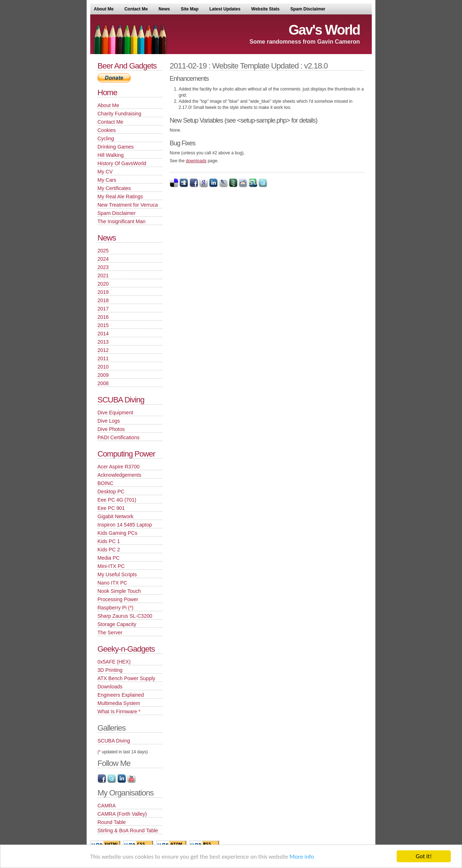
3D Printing (110, 670)
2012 (103, 350)
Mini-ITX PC (111, 566)
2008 (103, 383)
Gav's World (324, 30)
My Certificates (114, 188)
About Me (104, 9)
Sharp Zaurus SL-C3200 (125, 616)
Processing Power (118, 599)
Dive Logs (109, 421)
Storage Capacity (117, 624)
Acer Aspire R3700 (119, 467)
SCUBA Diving (121, 400)
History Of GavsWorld (122, 163)
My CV (105, 172)
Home (107, 92)
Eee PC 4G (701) (117, 500)
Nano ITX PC (112, 583)
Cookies (107, 130)
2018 (103, 300)
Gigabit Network (115, 516)
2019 (103, 292)
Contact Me (136, 9)
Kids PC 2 (109, 550)
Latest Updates (225, 9)
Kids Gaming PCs (117, 533)
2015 (103, 325)
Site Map (190, 9)
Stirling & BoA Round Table (128, 830)
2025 (103, 251)
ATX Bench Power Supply (126, 678)
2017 (103, 309)
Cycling (106, 138)
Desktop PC (111, 492)
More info (302, 857)
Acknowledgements (119, 475)
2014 (103, 334)
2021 (103, 276)
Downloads (110, 687)
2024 (103, 259)
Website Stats (265, 9)
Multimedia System (119, 703)
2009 (103, 375)
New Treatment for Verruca (128, 205)
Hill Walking (111, 155)
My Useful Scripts (117, 574)
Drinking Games (115, 147)
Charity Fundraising (119, 114)
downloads (196, 161)
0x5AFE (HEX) (114, 662)
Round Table (112, 822)
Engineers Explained (121, 695)
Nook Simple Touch (119, 591)
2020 (103, 284)
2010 (103, 367)
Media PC (108, 558)
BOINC (105, 483)
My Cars (107, 180)
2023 (103, 267)
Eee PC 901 (111, 508)
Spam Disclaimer (308, 9)
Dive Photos (111, 429)
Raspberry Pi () (115, 608)
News (164, 9)
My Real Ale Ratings (120, 197)
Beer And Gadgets (127, 66)
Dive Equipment (115, 413)
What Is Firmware (119, 711)
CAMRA (107, 806)
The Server (110, 633)
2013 (103, 342)
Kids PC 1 (109, 541)
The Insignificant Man (121, 221)
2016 (103, 317)
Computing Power (126, 454)
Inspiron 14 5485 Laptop (125, 525)
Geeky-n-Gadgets (126, 649)
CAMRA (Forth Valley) (122, 814)
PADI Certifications (118, 437)
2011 (103, 358)
